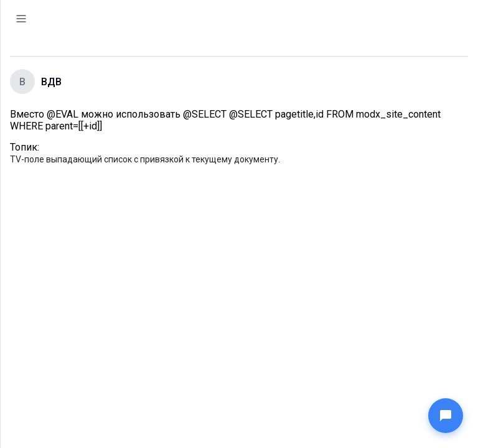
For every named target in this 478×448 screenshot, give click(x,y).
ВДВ (51, 82)
